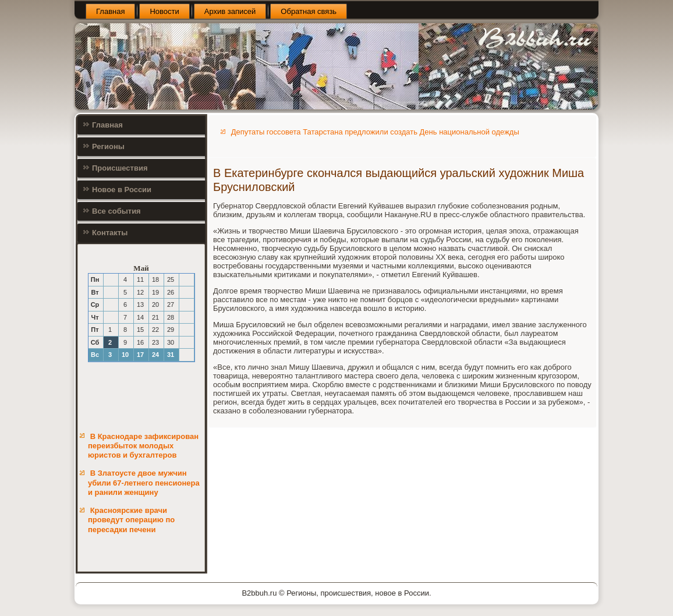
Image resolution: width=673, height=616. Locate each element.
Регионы (108, 146)
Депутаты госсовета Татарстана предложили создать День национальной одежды (375, 132)
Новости (164, 11)
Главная (110, 11)
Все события (116, 211)
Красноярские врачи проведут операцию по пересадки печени (131, 520)
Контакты (110, 233)
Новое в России (122, 190)
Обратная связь (309, 11)
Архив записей (230, 11)
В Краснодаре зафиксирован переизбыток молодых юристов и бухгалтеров (143, 446)
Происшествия (120, 168)
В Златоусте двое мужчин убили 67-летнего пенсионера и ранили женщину (144, 483)
